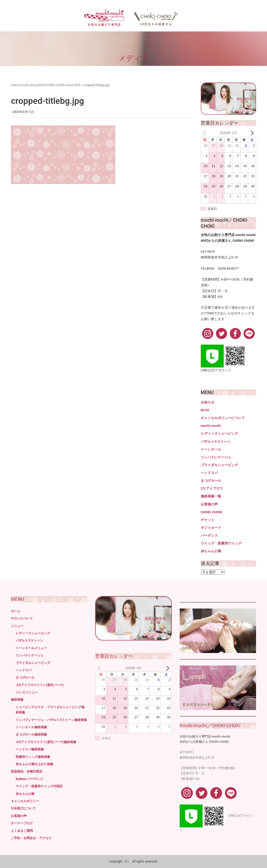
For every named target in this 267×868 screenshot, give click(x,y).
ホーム (16, 611)
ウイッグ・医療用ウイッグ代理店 (39, 786)
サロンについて (22, 618)
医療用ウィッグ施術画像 (33, 757)
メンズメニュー (27, 692)
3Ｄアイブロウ (212, 488)
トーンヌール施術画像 (31, 727)
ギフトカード (211, 528)
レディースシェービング (219, 433)
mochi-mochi (211, 426)
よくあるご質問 (22, 831)
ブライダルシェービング (219, 465)
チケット (208, 520)
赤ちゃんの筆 (211, 551)
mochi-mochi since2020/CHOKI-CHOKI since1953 (45, 85)
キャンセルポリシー (25, 801)
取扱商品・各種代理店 (27, 771)
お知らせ (208, 402)
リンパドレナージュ (216, 457)
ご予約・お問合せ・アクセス (31, 838)
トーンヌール (211, 449)
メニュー (17, 626)
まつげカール (211, 481)
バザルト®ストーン (216, 442)
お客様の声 (209, 504)
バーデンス (209, 536)
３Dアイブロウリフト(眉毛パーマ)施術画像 (46, 742)
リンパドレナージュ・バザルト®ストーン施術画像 (51, 720)
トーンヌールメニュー (31, 648)
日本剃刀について (23, 808)
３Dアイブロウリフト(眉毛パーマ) (40, 685)
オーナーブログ (22, 823)
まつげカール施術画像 (31, 734)
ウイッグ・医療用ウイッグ (221, 543)
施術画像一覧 (211, 496)
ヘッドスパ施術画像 (30, 749)
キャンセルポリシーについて (223, 418)
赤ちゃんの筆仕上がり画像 (34, 764)
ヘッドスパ (209, 473)
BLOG (205, 410)
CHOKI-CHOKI (212, 512)
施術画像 (17, 700)
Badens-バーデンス (29, 779)
